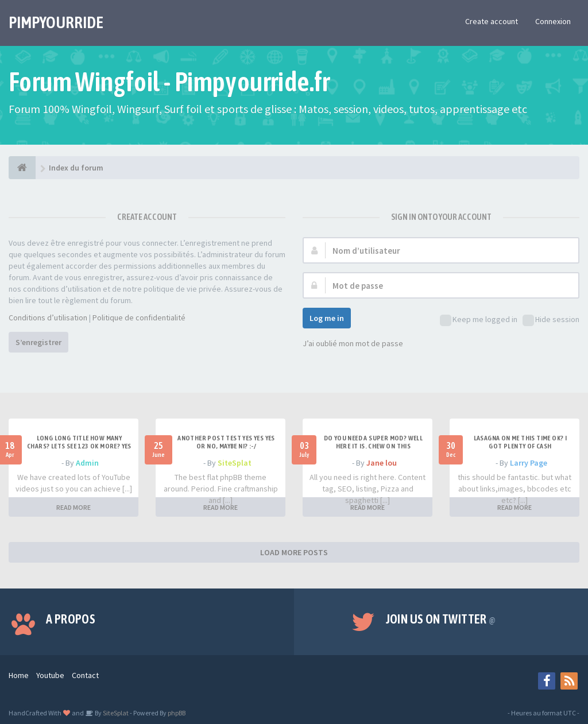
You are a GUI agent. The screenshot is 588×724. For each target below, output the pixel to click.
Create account (492, 21)
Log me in (327, 318)
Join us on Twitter (441, 619)
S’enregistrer (38, 342)
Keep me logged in (479, 320)
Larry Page (529, 463)
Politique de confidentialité (139, 318)
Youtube (50, 675)
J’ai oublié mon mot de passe (353, 343)
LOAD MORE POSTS (294, 552)
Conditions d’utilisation (48, 318)
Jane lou (382, 463)
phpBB (177, 713)
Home (19, 675)
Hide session (551, 320)
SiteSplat (235, 463)
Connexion (553, 21)
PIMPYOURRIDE (56, 22)
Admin (87, 463)
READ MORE (73, 507)
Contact (85, 675)
